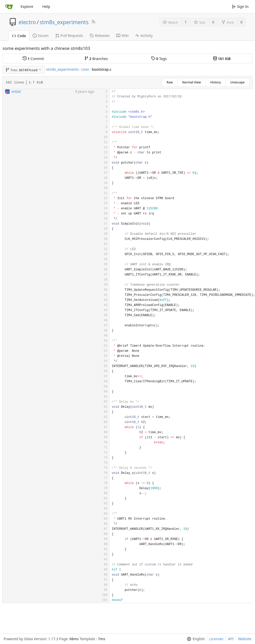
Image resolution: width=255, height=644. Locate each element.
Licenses (217, 639)
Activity (144, 35)
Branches (96, 59)
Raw (170, 82)
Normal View (191, 82)
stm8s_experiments (64, 22)
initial (16, 91)
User (85, 69)
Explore (27, 6)
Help (46, 6)
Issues (41, 35)
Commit (33, 59)
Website (245, 639)
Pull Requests (69, 35)
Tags (159, 59)
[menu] (195, 639)
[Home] (9, 7)
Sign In (240, 6)
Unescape (237, 82)
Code (19, 36)
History (215, 82)
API (231, 639)
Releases (100, 35)
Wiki (122, 35)
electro (27, 22)
